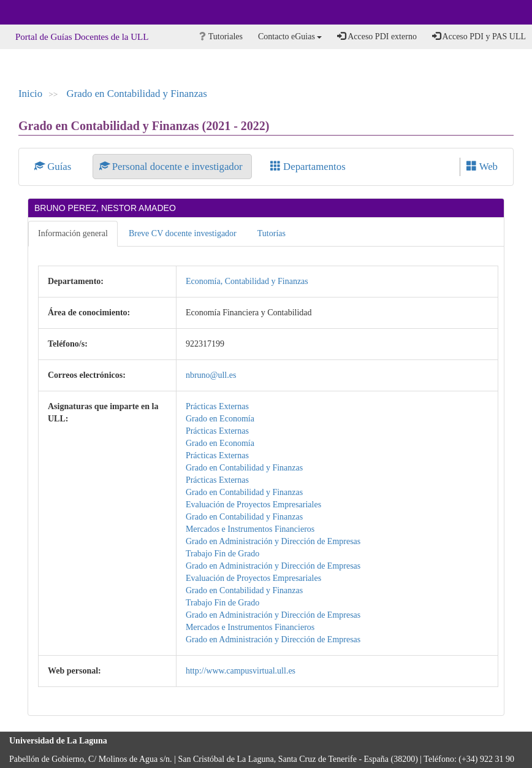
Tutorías (272, 233)
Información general (73, 233)
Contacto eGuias (290, 36)
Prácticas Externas (217, 406)
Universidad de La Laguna (43, 12)
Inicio (30, 94)
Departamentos (308, 167)
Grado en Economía (220, 419)
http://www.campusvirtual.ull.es (241, 671)
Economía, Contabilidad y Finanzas (247, 281)
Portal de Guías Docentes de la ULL (82, 37)
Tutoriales (221, 36)
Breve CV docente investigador (183, 233)
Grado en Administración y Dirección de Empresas (273, 541)
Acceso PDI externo (377, 36)
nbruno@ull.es (211, 375)
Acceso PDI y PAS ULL (479, 36)
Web (482, 167)
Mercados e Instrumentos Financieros (250, 529)
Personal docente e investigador (172, 167)
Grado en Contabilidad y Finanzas (137, 94)
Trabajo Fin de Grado (222, 554)
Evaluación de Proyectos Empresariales (253, 505)
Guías (54, 167)
